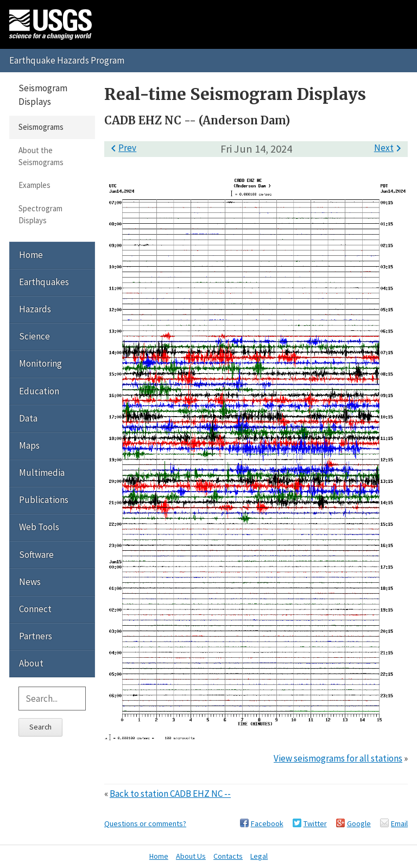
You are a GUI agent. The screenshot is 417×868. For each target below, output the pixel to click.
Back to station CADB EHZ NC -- (170, 794)
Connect (35, 609)
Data (28, 418)
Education (39, 391)
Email (399, 823)
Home (31, 255)
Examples (34, 185)
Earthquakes (44, 282)
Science (34, 336)
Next (390, 148)
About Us (191, 856)
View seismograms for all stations (338, 758)
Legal (259, 856)
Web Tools (39, 527)
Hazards (35, 309)
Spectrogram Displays (40, 214)
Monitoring (40, 363)
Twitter (315, 823)
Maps (29, 445)
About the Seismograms (41, 156)
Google (359, 823)
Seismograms (41, 127)
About (31, 663)
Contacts (228, 856)
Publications (44, 500)
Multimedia (42, 473)
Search (40, 727)
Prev (122, 148)
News (30, 582)
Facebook (267, 823)
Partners (36, 636)
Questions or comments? (145, 823)
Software (36, 555)
